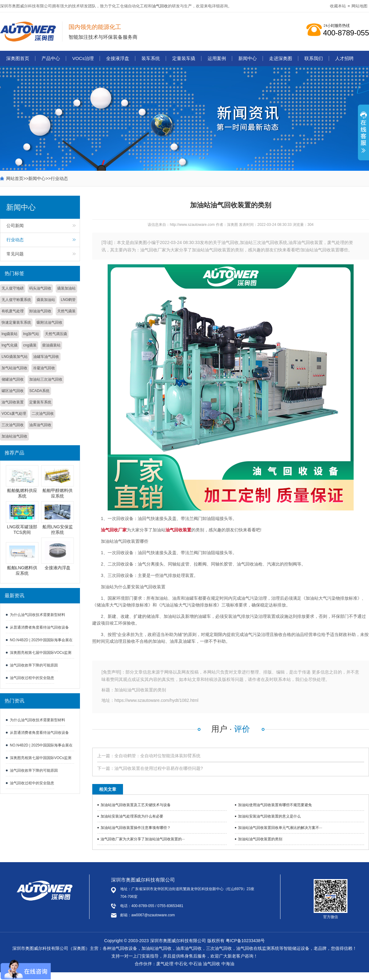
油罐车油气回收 (46, 357)
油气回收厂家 (114, 530)
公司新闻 (15, 226)
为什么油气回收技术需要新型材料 (38, 615)
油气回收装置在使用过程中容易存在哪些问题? (159, 768)
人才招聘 (344, 58)
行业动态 (59, 178)
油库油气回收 (40, 425)
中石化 (181, 964)
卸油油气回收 (40, 311)
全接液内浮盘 (58, 568)
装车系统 (151, 58)
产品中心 (51, 58)
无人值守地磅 (13, 288)
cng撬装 (30, 345)
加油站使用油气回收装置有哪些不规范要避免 (275, 805)
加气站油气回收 (14, 368)
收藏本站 (338, 6)
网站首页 (15, 178)
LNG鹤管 (68, 300)
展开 (363, 136)
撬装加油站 (66, 288)
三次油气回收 (13, 425)
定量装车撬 (184, 58)
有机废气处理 (13, 311)
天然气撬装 (66, 311)
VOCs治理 (83, 58)
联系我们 (314, 58)
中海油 (228, 964)
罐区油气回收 (13, 391)
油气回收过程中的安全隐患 (32, 678)
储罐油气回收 (13, 379)
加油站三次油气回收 (46, 379)
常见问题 (15, 254)
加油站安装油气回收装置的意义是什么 (269, 816)
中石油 (195, 964)
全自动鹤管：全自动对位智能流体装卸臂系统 (157, 756)
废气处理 (165, 964)
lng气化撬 (10, 345)
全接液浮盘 (118, 58)
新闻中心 (248, 58)
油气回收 (160, 6)
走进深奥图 (281, 58)
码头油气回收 (40, 288)
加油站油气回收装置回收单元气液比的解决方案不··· (280, 828)
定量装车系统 (40, 402)
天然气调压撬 (56, 334)
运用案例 (217, 58)
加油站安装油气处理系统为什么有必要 (132, 816)
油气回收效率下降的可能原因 (34, 665)
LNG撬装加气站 (15, 357)
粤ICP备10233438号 (245, 941)
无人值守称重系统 (16, 300)
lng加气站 (31, 334)
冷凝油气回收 (44, 368)
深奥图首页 (18, 58)
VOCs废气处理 (14, 414)
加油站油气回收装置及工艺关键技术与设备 (136, 805)
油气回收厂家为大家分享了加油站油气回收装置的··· (143, 839)
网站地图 (359, 6)
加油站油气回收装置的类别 (260, 839)
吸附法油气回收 (50, 322)
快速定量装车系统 (16, 322)
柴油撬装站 (51, 345)
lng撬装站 (10, 334)
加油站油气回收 (14, 436)
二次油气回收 (43, 414)
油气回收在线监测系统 (258, 948)
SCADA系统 (39, 391)
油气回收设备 (124, 948)
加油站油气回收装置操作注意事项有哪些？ (136, 828)
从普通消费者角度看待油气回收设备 (39, 627)
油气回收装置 (13, 402)
